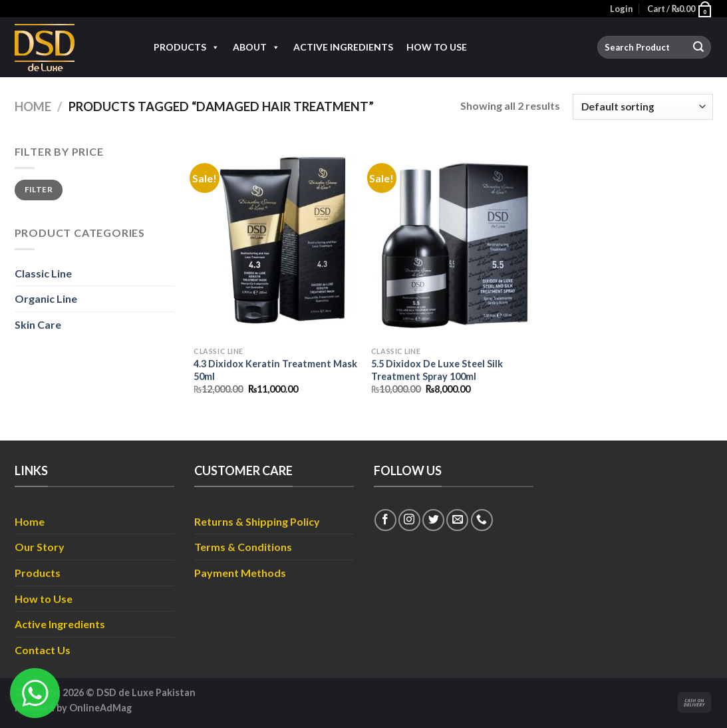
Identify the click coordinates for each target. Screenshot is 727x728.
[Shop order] (643, 107)
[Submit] (698, 47)
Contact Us (43, 650)
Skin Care (38, 324)
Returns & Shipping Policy (257, 521)
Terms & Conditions (243, 547)
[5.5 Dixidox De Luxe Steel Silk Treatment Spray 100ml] (453, 242)
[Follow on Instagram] (409, 520)
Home (33, 106)
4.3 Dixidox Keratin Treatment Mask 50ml (275, 370)
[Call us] (482, 520)
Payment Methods (240, 573)
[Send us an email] (457, 520)
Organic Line (46, 298)
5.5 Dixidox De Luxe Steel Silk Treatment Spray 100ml (437, 370)
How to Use (437, 47)
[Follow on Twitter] (433, 520)
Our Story (40, 547)
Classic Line (43, 273)
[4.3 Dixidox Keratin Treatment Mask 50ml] (276, 242)
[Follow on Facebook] (385, 520)
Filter (39, 189)
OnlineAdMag (100, 708)
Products (187, 47)
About (256, 47)
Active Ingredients (343, 47)
